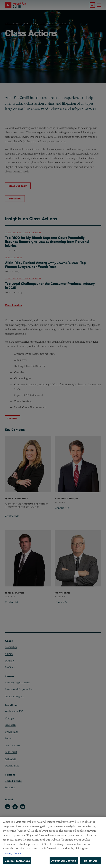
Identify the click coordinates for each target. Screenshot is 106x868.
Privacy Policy (12, 858)
